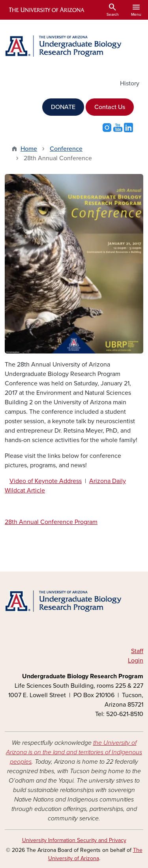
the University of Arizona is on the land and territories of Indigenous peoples (74, 752)
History (130, 83)
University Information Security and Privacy (74, 840)
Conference (66, 149)
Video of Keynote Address (46, 481)
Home (29, 149)
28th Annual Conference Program (51, 522)
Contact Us (110, 107)
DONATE (63, 107)
